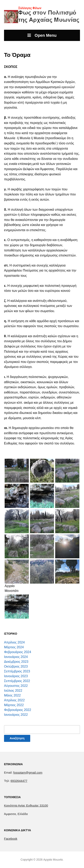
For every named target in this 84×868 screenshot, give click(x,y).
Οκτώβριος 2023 (16, 666)
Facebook (11, 839)
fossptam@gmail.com (28, 773)
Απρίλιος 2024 (14, 642)
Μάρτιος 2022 (14, 705)
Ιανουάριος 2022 (16, 715)
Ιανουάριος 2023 (16, 676)
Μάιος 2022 (12, 695)
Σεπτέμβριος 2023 (17, 671)
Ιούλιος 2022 (13, 691)
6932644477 (19, 781)
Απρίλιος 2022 (14, 700)
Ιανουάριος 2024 (16, 657)
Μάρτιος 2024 (14, 647)
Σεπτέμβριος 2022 (17, 681)
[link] (26, 805)
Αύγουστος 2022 (16, 686)
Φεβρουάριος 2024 (18, 652)
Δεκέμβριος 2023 (16, 662)
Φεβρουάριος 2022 (18, 710)
